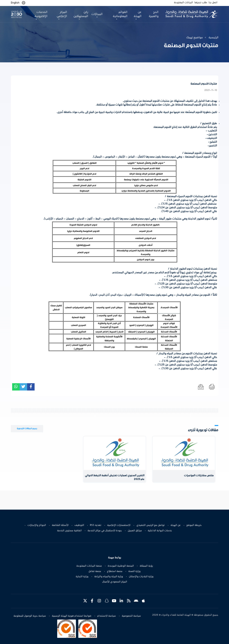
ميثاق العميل (135, 531)
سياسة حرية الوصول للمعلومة (30, 616)
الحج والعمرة (154, 14)
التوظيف (79, 525)
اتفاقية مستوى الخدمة (69, 531)
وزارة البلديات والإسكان (141, 577)
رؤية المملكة (146, 566)
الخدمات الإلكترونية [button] (41, 14)
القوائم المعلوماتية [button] (120, 14)
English (15, 3)
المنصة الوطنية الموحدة (121, 566)
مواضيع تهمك (195, 38)
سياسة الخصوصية (131, 616)
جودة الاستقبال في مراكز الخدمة (105, 531)
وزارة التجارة (82, 577)
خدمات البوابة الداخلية (160, 531)
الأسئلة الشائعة (60, 525)
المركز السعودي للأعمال (115, 582)
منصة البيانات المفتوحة (89, 566)
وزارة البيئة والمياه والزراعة (109, 577)
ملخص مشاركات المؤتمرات (199, 476)
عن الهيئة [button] (138, 14)
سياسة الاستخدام (107, 616)
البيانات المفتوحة (183, 3)
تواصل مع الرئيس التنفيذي (150, 525)
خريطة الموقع (194, 525)
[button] (24, 3)
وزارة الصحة (134, 571)
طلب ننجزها (201, 3)
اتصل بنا (213, 3)
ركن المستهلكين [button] (81, 14)
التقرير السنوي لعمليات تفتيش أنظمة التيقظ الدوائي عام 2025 (115, 477)
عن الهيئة (176, 525)
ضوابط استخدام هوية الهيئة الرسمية (72, 616)
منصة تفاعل (95, 571)
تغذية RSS (96, 525)
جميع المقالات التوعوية (27, 428)
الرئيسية (213, 38)
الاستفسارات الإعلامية (119, 525)
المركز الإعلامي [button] (62, 14)
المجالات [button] (97, 14)
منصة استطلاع (115, 571)
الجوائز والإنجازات (37, 525)
